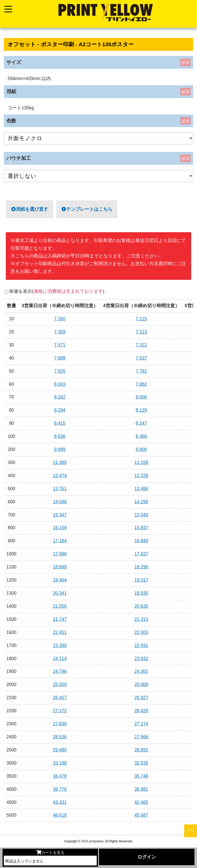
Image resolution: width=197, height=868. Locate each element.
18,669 (60, 567)
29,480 (60, 750)
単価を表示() (57, 291)
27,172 (60, 711)
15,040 (141, 515)
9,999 (60, 449)
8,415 (60, 423)
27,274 (141, 724)
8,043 (60, 384)
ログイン (147, 857)
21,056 (60, 606)
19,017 (141, 580)
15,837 (141, 528)
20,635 (141, 606)
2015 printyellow (92, 841)
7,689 (60, 358)
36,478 (60, 776)
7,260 (60, 319)
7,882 (141, 384)
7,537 (141, 358)
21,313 (141, 619)
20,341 (60, 593)
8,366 (141, 436)
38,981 (141, 789)
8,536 (60, 436)
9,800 (141, 449)
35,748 (141, 776)
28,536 (60, 737)
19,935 (141, 593)
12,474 (60, 476)
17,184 (60, 541)
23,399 (60, 645)
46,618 (60, 815)
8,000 (141, 397)
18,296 (141, 567)
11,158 (141, 462)
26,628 (141, 711)
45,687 (141, 815)
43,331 (60, 802)
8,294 (60, 410)
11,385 (60, 462)
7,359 (60, 332)
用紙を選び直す (30, 209)
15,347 (60, 515)
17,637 (141, 554)
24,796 (60, 671)
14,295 (141, 502)
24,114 (60, 659)
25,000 (141, 684)
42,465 (141, 802)
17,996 (60, 554)
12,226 (141, 476)
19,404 (60, 580)
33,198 (60, 763)
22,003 (141, 632)
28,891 (141, 750)
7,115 (141, 319)
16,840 (141, 541)
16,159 (60, 528)
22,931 (141, 645)
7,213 (141, 332)
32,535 (141, 763)
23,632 (141, 659)
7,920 (60, 371)
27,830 (60, 724)
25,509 (60, 684)
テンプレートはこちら (87, 209)
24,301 (141, 671)
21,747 (60, 619)
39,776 (60, 789)
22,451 (60, 632)
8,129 (141, 410)
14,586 (60, 502)
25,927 (141, 698)
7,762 (141, 371)
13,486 (141, 489)
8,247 (141, 423)
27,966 (141, 737)
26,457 (60, 698)
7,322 (141, 345)
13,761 (60, 489)
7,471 (60, 345)
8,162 (60, 397)
